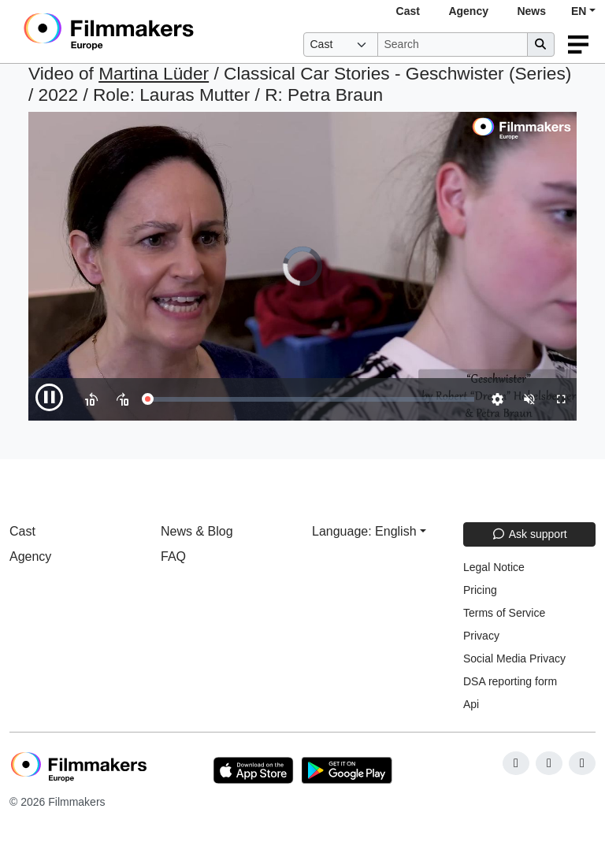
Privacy (481, 636)
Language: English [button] (364, 531)
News (531, 11)
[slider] (310, 399)
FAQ (173, 556)
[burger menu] (578, 45)
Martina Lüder (154, 73)
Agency (468, 11)
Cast (408, 11)
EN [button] (579, 11)
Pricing (480, 590)
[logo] (147, 32)
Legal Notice (494, 567)
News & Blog (197, 531)
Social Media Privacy (514, 658)
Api (471, 704)
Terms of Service (504, 613)
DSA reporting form (510, 681)
